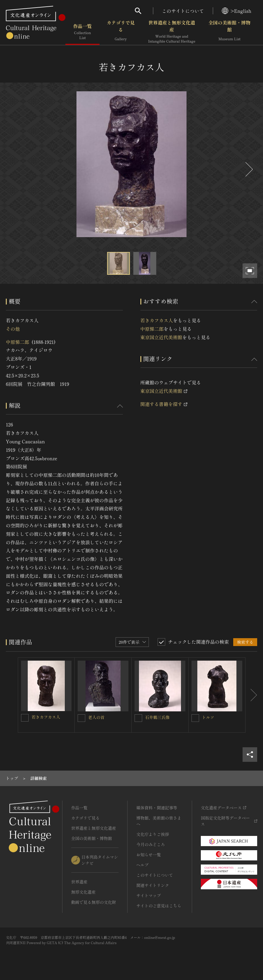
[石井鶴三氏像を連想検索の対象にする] (138, 718)
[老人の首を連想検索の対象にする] (81, 718)
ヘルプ (142, 865)
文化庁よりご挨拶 (153, 834)
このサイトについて (183, 11)
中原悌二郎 (18, 342)
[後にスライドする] (248, 169)
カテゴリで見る (121, 32)
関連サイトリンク (153, 885)
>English (237, 11)
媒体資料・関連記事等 (157, 808)
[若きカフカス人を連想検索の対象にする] (25, 718)
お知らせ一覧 (149, 855)
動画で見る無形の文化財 (94, 902)
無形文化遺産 (83, 892)
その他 (13, 329)
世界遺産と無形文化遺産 (172, 32)
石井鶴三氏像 (157, 717)
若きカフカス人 (157, 320)
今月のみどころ (151, 844)
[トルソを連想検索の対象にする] (195, 718)
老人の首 (96, 717)
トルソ (208, 717)
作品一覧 (82, 32)
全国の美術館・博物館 (229, 32)
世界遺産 (79, 882)
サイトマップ (149, 895)
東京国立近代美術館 (161, 337)
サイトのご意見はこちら (159, 906)
